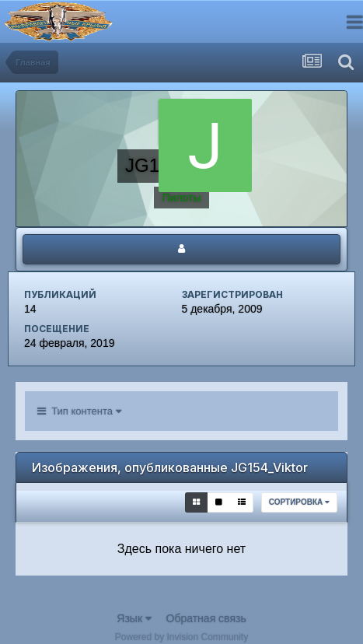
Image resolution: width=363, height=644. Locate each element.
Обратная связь (206, 618)
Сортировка (299, 502)
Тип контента (79, 411)
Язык (134, 618)
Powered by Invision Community (181, 637)
